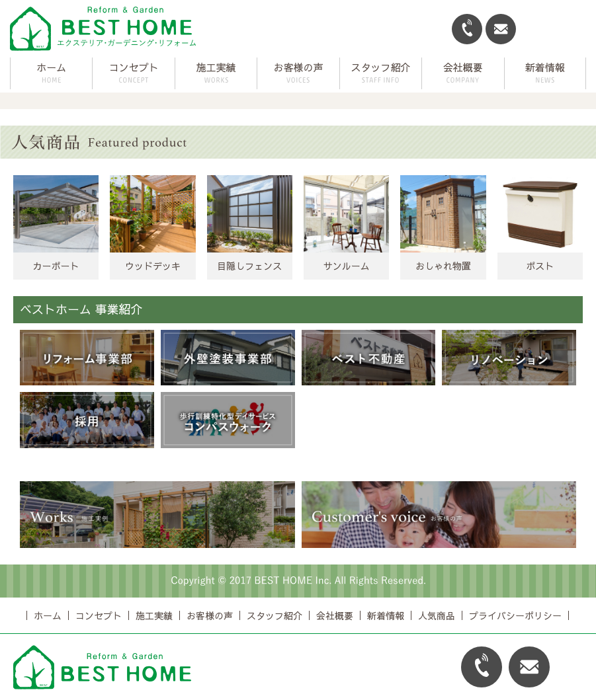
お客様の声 (210, 615)
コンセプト (99, 615)
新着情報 (386, 615)
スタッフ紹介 (275, 615)
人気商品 (437, 615)
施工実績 (154, 615)
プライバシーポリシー (515, 615)
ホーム (51, 67)
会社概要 (335, 615)
